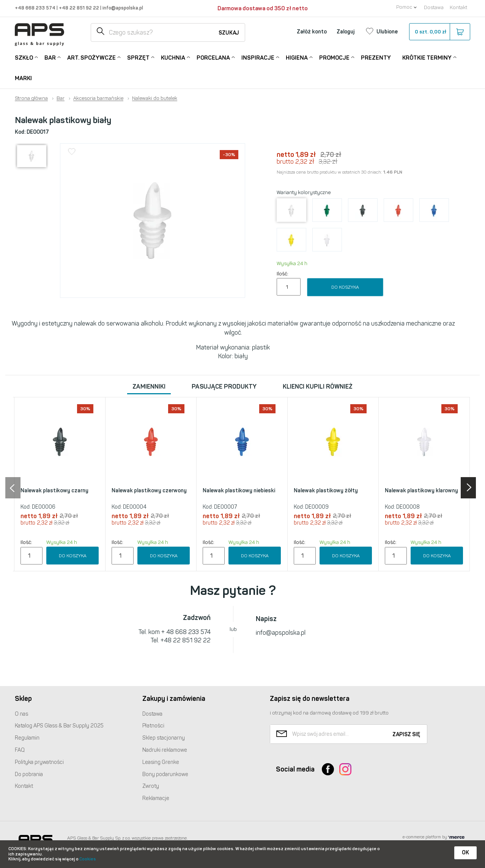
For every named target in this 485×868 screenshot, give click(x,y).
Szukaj (229, 33)
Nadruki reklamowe (165, 750)
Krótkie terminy (427, 57)
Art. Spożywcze (91, 57)
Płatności (153, 726)
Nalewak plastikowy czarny (54, 491)
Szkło (24, 57)
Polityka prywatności (39, 762)
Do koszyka (345, 287)
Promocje (334, 57)
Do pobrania (29, 774)
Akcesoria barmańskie (98, 98)
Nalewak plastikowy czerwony (149, 491)
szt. (439, 32)
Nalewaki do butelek (155, 98)
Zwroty (151, 786)
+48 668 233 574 (36, 8)
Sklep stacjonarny (164, 738)
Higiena (297, 57)
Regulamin (27, 738)
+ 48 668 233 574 (186, 632)
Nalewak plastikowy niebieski (239, 491)
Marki (23, 78)
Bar (50, 57)
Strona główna (31, 98)
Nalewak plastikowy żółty (326, 491)
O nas (21, 714)
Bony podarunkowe (165, 774)
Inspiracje (258, 57)
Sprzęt (138, 57)
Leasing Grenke (161, 762)
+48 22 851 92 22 (80, 8)
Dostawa (434, 7)
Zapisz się (406, 734)
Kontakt (458, 7)
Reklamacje (156, 798)
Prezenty (376, 58)
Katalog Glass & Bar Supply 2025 (59, 726)
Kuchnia (173, 57)
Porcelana (213, 57)
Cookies (88, 859)
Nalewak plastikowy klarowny (421, 491)
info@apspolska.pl (122, 8)
